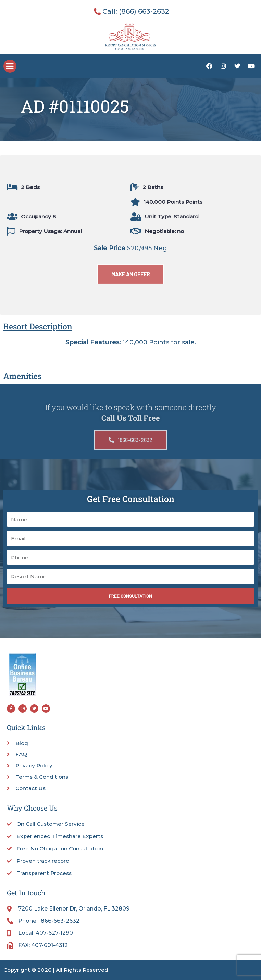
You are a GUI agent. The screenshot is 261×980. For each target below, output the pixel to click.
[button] (10, 66)
